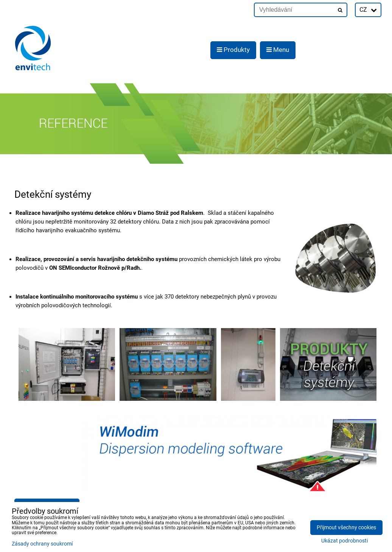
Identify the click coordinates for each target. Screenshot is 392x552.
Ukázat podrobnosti (345, 541)
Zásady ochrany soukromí (42, 544)
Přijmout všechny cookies (346, 528)
